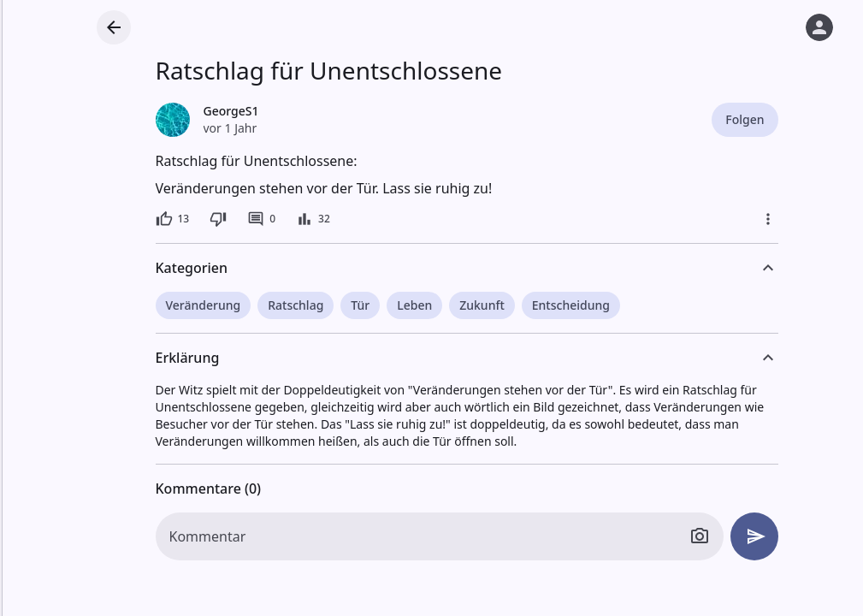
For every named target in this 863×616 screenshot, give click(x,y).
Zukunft (482, 305)
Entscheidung (571, 305)
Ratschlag (296, 305)
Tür (360, 305)
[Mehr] (768, 219)
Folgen (745, 119)
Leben (414, 305)
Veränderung (204, 305)
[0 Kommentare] (261, 219)
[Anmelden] (819, 27)
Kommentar (208, 536)
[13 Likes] (173, 219)
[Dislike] (218, 219)
